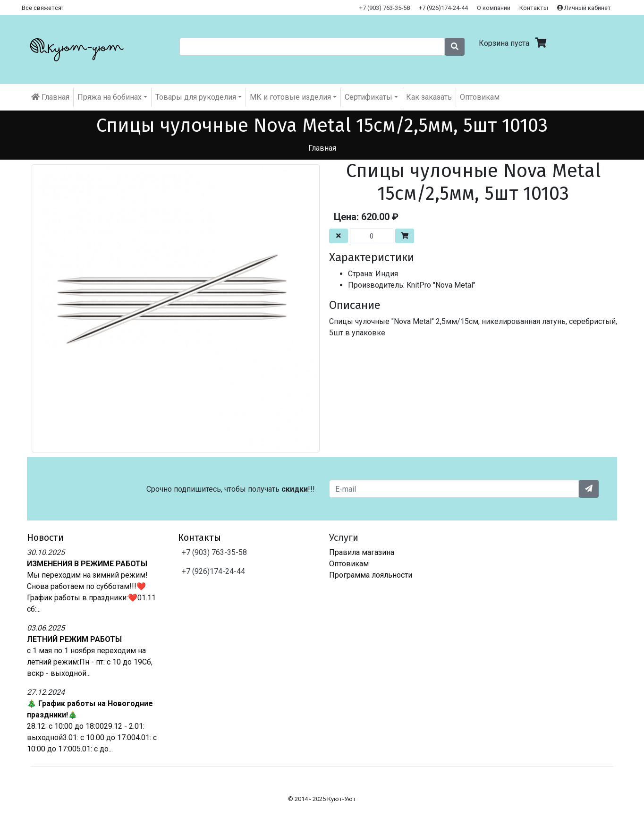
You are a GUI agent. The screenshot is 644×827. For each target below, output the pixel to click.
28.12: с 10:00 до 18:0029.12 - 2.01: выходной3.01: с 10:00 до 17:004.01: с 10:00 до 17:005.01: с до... (92, 737)
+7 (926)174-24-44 (443, 8)
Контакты (534, 8)
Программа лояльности (371, 575)
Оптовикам (480, 97)
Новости (45, 537)
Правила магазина (362, 552)
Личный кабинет (584, 8)
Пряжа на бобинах (110, 97)
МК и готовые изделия (290, 97)
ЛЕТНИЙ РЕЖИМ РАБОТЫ (74, 639)
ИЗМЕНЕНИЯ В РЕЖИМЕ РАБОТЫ (87, 564)
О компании (494, 8)
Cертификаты (369, 97)
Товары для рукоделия (196, 97)
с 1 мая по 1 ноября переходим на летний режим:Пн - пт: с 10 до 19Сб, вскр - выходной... (90, 662)
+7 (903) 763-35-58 (385, 8)
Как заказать (429, 97)
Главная (50, 97)
